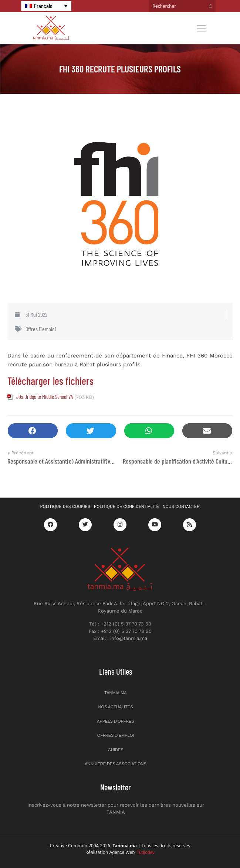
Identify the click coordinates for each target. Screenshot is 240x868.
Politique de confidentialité (126, 507)
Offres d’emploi (116, 735)
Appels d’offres (116, 721)
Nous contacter (181, 507)
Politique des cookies (65, 507)
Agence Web (132, 852)
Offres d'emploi (41, 329)
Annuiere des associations (116, 764)
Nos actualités (115, 707)
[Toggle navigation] (201, 28)
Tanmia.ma (115, 693)
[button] (33, 431)
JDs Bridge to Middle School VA (45, 397)
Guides (115, 750)
